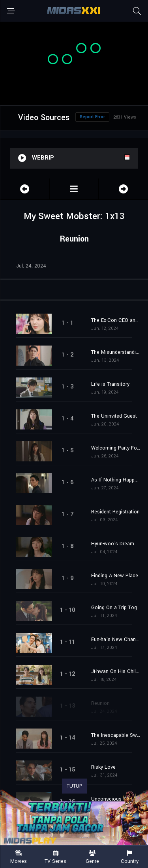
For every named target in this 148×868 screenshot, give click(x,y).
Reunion (100, 703)
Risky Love (103, 767)
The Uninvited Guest (114, 416)
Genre (93, 857)
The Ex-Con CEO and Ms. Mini (116, 320)
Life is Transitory (110, 384)
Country (129, 857)
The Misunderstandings (116, 352)
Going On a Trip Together (116, 608)
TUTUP (75, 786)
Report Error (92, 117)
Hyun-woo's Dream (113, 544)
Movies (19, 857)
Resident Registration (115, 512)
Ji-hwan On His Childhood (116, 671)
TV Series (56, 857)
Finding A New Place (115, 576)
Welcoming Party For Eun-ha (116, 448)
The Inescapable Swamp (116, 735)
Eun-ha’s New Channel (116, 639)
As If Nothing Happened (116, 480)
